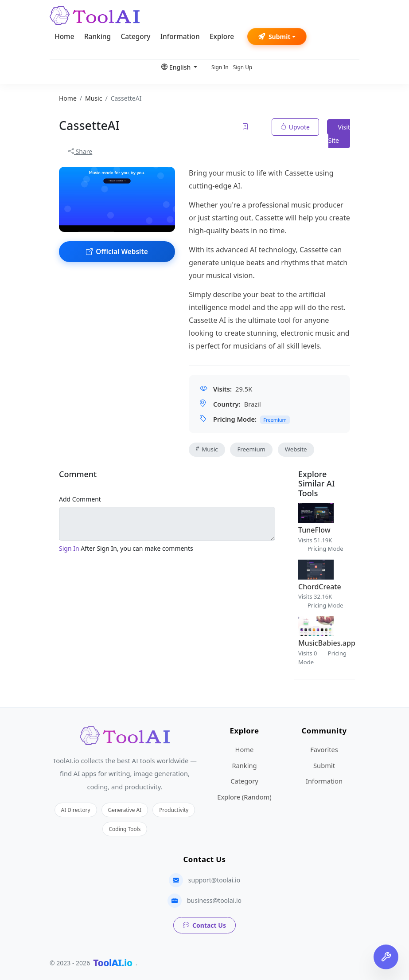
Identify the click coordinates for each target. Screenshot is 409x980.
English (177, 67)
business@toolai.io (214, 900)
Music (207, 449)
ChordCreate (320, 587)
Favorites (324, 749)
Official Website (117, 252)
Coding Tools (125, 829)
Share (80, 151)
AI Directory (76, 810)
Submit (275, 37)
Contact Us (204, 925)
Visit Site (339, 134)
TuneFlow (314, 530)
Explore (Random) (244, 797)
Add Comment (80, 499)
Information (180, 37)
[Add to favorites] (246, 127)
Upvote (295, 127)
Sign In (220, 67)
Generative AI (125, 810)
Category (135, 37)
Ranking (97, 37)
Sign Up (243, 67)
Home (64, 37)
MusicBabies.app (327, 643)
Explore (222, 37)
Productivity (174, 810)
